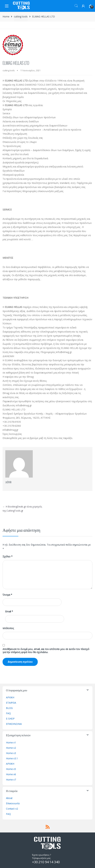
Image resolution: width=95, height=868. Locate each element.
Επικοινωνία (13, 803)
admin (8, 482)
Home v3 (11, 753)
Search (76, 6)
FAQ (8, 713)
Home (6, 16)
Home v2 (11, 748)
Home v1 (11, 742)
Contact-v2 (12, 809)
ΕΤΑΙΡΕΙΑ (11, 703)
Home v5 (11, 769)
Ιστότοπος (8, 628)
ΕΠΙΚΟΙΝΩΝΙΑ (14, 724)
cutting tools (21, 16)
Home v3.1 (12, 758)
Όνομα (7, 595)
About (9, 798)
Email (9, 612)
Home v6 (11, 774)
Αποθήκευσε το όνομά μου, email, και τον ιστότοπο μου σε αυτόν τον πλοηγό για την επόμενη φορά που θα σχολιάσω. (46, 651)
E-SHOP (10, 719)
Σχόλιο (8, 557)
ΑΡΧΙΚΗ (10, 697)
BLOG (9, 708)
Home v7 (11, 780)
